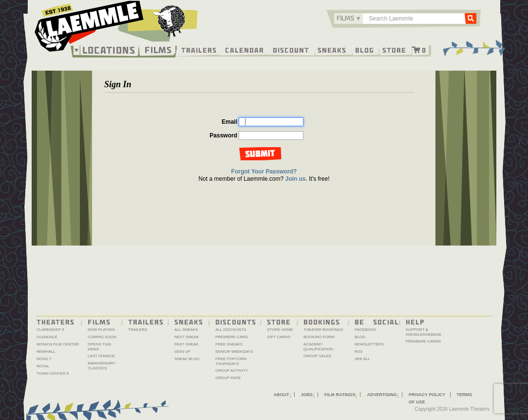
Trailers (199, 50)
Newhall (46, 352)
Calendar (245, 50)
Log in (259, 153)
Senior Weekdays (234, 352)
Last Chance (101, 356)
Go (471, 18)
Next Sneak (187, 337)
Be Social (377, 322)
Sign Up (182, 352)
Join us (296, 179)
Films (158, 49)
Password (223, 135)
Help (415, 322)
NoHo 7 (44, 359)
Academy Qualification (318, 347)
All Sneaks (186, 330)
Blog (365, 50)
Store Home (280, 330)
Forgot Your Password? (264, 172)
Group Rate (228, 378)
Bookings (322, 322)
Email (229, 122)
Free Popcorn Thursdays (231, 361)
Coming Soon (102, 337)
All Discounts (231, 330)
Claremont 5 (50, 330)
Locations (109, 50)
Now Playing (101, 330)
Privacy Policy (427, 395)
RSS (358, 352)
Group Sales (317, 356)
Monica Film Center (58, 344)
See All (362, 359)
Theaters (56, 322)
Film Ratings (340, 395)
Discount (291, 50)
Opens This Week (99, 347)
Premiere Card (232, 337)
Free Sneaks (229, 344)
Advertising (382, 395)
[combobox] (349, 19)
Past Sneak (187, 344)
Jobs (307, 395)
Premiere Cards (423, 341)
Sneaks (332, 50)
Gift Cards (279, 337)
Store (394, 50)
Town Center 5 (53, 373)
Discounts (236, 322)
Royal (43, 366)
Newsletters (369, 344)
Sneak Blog (187, 359)
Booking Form (319, 337)
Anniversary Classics (102, 366)
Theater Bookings (323, 330)
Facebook (365, 330)
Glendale (47, 337)
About (282, 395)
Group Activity (232, 371)
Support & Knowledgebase (424, 332)
